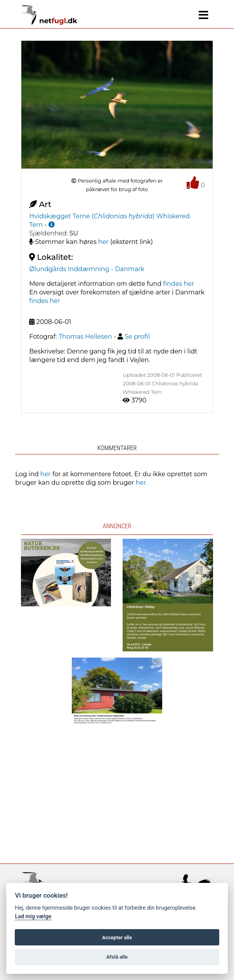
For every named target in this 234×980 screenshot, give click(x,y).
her (103, 242)
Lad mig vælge (33, 916)
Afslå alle (117, 957)
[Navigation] (204, 15)
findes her (179, 284)
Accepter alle (117, 937)
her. (142, 483)
